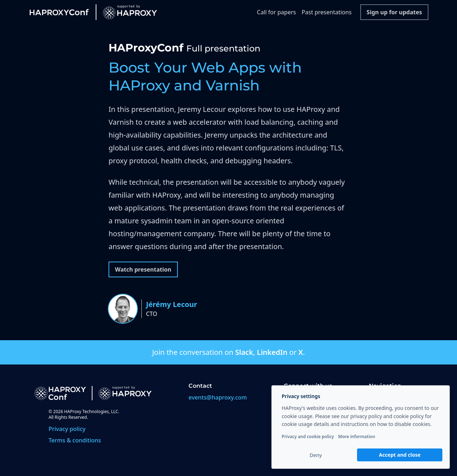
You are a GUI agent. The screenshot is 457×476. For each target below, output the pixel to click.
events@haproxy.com (218, 397)
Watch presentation (143, 269)
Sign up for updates (394, 12)
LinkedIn (272, 352)
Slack (244, 352)
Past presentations (327, 12)
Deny (316, 455)
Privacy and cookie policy (308, 437)
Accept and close (400, 455)
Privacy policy (67, 429)
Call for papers (277, 12)
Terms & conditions (75, 440)
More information (357, 437)
